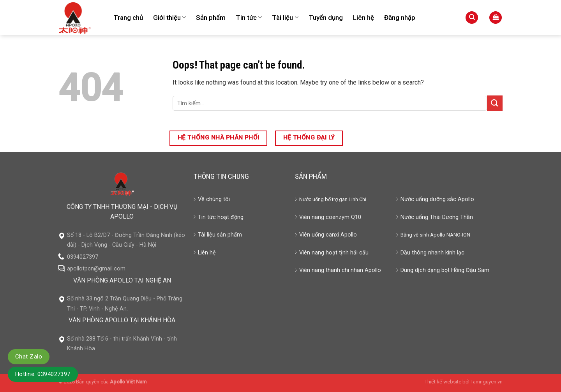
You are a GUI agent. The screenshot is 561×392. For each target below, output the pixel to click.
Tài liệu (285, 18)
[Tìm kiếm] (472, 18)
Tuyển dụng (326, 18)
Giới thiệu (169, 18)
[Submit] (495, 103)
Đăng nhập (400, 18)
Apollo (438, 235)
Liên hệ (363, 18)
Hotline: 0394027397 (43, 374)
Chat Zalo (29, 357)
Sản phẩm (211, 18)
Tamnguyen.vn (487, 382)
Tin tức (249, 18)
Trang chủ (128, 18)
